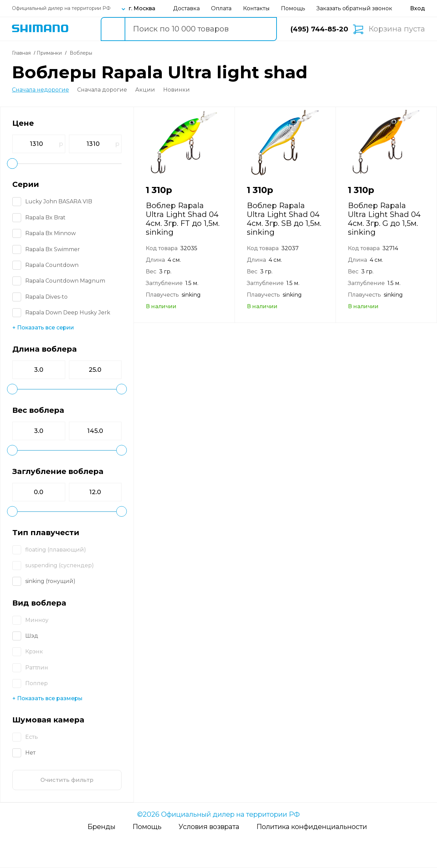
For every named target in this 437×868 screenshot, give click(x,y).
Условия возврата (209, 827)
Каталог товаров (83, 29)
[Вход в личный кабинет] (418, 8)
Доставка (186, 8)
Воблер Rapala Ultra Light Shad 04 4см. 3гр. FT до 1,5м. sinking (183, 219)
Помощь (293, 8)
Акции (145, 90)
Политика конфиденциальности (312, 827)
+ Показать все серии (43, 328)
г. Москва (142, 8)
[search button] (113, 29)
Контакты (256, 8)
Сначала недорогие (40, 90)
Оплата (221, 8)
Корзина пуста (397, 29)
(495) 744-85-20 (319, 29)
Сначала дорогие (102, 90)
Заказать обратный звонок (354, 8)
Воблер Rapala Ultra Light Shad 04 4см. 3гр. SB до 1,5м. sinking (284, 219)
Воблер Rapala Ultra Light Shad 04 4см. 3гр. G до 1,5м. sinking (384, 219)
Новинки (177, 90)
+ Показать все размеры (47, 698)
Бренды (101, 827)
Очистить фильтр (67, 780)
